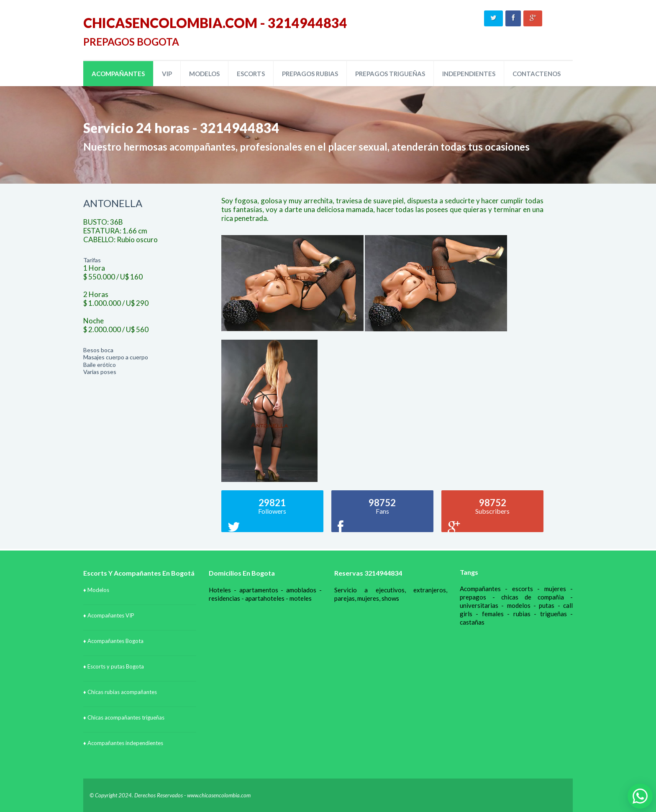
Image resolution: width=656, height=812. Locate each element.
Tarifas (92, 260)
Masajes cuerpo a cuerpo (116, 357)
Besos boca (98, 350)
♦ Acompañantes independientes (123, 743)
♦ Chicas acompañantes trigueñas (124, 717)
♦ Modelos (96, 590)
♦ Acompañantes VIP (109, 615)
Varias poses (100, 372)
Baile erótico (100, 365)
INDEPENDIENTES (469, 74)
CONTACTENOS (537, 74)
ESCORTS (251, 74)
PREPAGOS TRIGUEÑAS (390, 74)
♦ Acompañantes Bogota (113, 641)
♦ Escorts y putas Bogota (114, 666)
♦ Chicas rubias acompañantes (120, 692)
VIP (167, 74)
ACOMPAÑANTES (118, 74)
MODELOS (204, 74)
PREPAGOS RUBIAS (310, 74)
